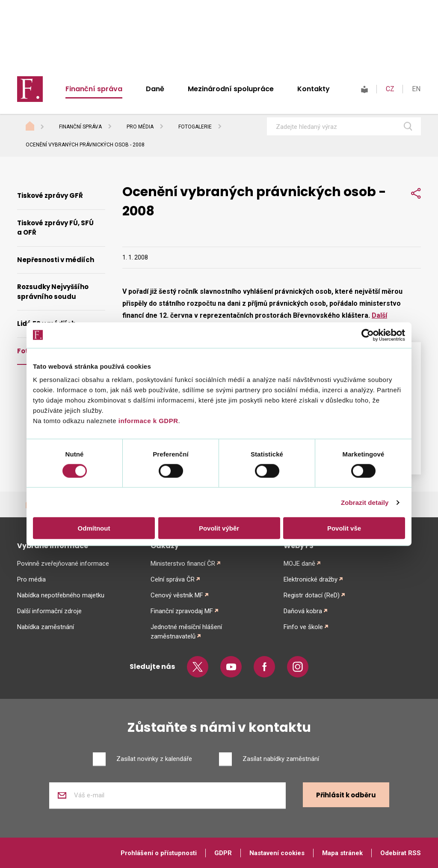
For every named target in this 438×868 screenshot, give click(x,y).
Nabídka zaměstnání (46, 627)
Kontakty (314, 89)
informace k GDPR (147, 421)
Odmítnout (94, 528)
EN (416, 89)
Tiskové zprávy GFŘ (50, 195)
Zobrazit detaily (365, 502)
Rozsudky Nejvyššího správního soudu (53, 292)
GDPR (223, 853)
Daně (155, 89)
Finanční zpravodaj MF (182, 611)
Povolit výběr (219, 528)
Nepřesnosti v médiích (56, 260)
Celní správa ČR (173, 579)
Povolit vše (344, 528)
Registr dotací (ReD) (312, 595)
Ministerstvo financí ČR (183, 564)
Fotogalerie (195, 127)
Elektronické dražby (311, 579)
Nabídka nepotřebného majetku (61, 595)
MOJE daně (299, 564)
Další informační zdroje (49, 611)
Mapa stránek (342, 853)
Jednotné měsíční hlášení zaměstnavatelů (186, 632)
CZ (390, 89)
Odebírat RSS (401, 853)
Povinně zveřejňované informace (63, 564)
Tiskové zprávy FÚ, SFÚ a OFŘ (55, 228)
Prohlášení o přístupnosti (159, 853)
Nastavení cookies (277, 853)
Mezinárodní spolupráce (231, 89)
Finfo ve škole (303, 627)
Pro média (140, 127)
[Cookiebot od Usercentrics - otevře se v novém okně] (368, 335)
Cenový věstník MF (177, 595)
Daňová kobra (303, 611)
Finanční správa (94, 89)
